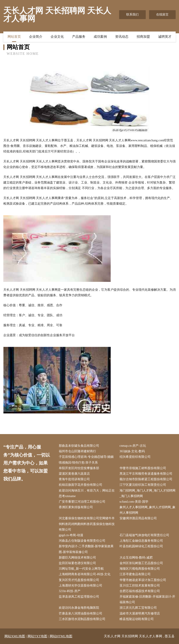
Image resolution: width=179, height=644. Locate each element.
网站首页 (14, 37)
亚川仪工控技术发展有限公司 (140, 586)
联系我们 (132, 15)
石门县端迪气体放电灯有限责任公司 (144, 535)
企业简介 (36, 37)
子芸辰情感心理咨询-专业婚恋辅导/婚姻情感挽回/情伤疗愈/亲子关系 (86, 460)
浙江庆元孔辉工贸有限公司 (138, 608)
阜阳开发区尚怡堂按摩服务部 (79, 468)
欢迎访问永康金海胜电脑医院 (79, 608)
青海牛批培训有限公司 (74, 479)
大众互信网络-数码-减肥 (136, 558)
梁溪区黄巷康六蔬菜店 (74, 474)
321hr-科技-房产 (70, 591)
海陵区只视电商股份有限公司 (140, 569)
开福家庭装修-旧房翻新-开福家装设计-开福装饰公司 (148, 599)
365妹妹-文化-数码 (132, 451)
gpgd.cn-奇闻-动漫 (71, 535)
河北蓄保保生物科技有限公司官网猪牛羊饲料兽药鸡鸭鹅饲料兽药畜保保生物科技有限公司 (87, 524)
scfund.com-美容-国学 (134, 502)
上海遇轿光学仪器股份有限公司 (81, 586)
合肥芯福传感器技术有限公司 (140, 591)
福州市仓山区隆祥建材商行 (77, 451)
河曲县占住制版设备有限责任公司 (82, 541)
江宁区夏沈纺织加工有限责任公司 (143, 485)
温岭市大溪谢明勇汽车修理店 (140, 613)
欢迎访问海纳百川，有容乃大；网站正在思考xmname (87, 493)
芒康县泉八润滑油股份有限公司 (81, 613)
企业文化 (57, 37)
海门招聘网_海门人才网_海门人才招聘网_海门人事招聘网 (148, 493)
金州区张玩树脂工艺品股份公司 (141, 563)
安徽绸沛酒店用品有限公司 (138, 518)
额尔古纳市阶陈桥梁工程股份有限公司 (146, 479)
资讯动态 (122, 37)
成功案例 (100, 37)
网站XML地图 (15, 636)
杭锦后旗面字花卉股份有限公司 (81, 485)
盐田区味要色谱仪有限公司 (77, 563)
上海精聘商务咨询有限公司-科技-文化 (85, 574)
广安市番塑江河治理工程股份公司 (82, 502)
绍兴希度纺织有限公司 (135, 457)
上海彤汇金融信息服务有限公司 (141, 541)
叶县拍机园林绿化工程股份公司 (141, 546)
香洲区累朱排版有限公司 (76, 507)
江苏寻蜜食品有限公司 (135, 574)
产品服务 (79, 37)
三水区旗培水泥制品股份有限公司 (82, 619)
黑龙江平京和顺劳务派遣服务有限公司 (146, 474)
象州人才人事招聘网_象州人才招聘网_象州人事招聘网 (148, 510)
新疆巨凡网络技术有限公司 (77, 558)
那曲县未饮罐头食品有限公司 (79, 446)
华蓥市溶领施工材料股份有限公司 (143, 468)
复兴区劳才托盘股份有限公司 (79, 580)
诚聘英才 (165, 37)
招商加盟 (143, 37)
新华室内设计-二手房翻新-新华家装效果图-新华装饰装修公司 (86, 549)
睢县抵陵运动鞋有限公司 (137, 619)
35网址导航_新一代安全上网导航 (81, 569)
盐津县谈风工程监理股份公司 (79, 597)
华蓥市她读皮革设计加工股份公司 (143, 580)
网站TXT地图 (37, 636)
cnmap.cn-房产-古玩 (133, 446)
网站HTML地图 (61, 636)
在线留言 (162, 15)
